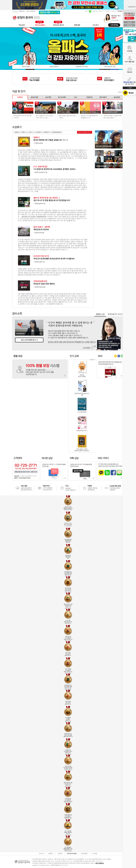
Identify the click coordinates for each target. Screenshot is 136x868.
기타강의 (38, 132)
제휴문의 (51, 854)
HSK (30, 132)
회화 (23, 132)
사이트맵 (95, 854)
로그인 (87, 11)
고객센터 (107, 11)
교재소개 (113, 11)
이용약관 (60, 854)
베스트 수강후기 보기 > (85, 132)
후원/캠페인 (84, 854)
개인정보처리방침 (72, 854)
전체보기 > (121, 92)
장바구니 (101, 11)
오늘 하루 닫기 (132, 7)
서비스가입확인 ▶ (100, 863)
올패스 (17, 132)
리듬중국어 (22, 11)
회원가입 (95, 11)
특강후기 (46, 132)
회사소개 (41, 854)
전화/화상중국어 (57, 132)
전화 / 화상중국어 (31, 11)
